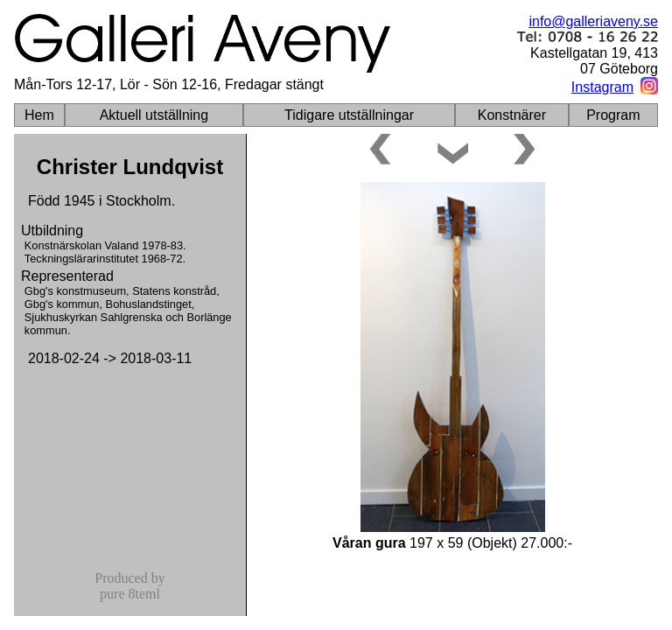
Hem (39, 115)
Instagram (602, 87)
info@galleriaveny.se (593, 21)
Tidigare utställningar (349, 115)
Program (613, 115)
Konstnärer (512, 115)
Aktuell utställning (154, 115)
